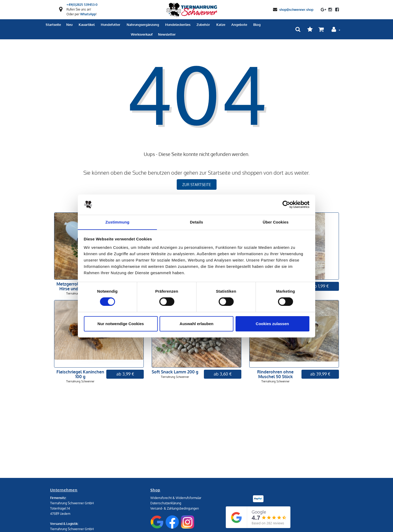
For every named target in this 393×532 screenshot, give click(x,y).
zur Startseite (197, 185)
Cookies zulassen (272, 324)
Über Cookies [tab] (276, 222)
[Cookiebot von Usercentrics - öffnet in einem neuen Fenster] (286, 205)
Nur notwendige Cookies (121, 324)
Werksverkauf (142, 34)
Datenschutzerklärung (166, 503)
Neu (69, 25)
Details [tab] (196, 222)
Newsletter (167, 34)
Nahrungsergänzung (143, 25)
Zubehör (203, 25)
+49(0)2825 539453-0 (82, 5)
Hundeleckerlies (178, 25)
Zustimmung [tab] (118, 222)
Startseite (53, 25)
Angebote (239, 25)
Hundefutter (111, 25)
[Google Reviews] (258, 517)
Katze (221, 25)
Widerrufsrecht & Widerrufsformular (176, 498)
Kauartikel (87, 25)
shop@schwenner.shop (296, 9)
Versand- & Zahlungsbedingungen (175, 508)
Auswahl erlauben (196, 324)
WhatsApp (88, 14)
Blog (257, 25)
